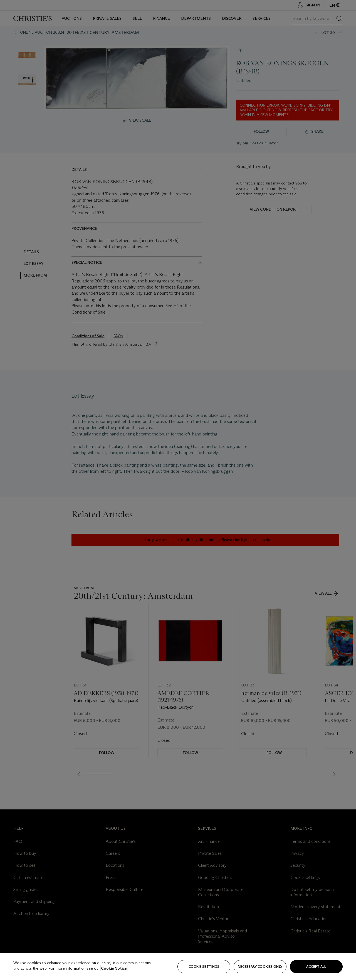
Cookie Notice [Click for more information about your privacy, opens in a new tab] (114, 968)
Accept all (316, 967)
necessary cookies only (260, 967)
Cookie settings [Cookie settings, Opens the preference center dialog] (204, 967)
